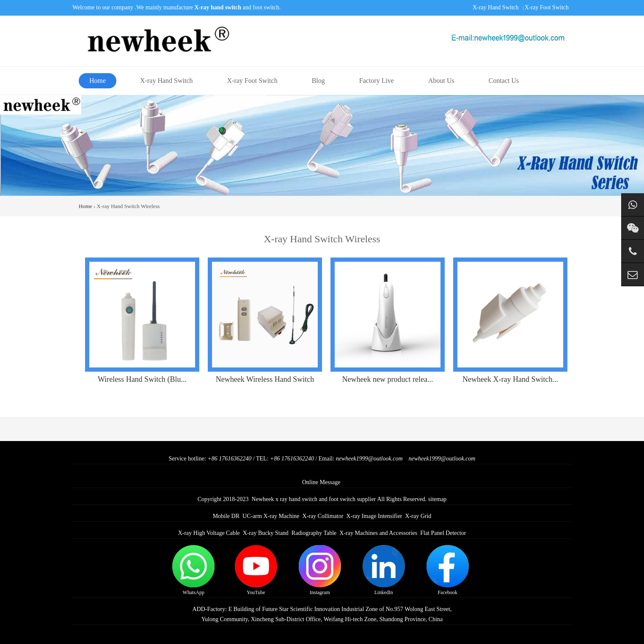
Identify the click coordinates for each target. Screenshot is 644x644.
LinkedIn (384, 570)
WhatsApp (193, 570)
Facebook (448, 570)
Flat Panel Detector (443, 533)
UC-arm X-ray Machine (271, 516)
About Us (441, 81)
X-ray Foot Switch (547, 7)
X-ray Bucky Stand (266, 533)
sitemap (438, 499)
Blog (318, 81)
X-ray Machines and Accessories (378, 533)
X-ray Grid (418, 516)
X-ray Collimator (323, 516)
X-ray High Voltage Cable (209, 533)
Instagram (320, 570)
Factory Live (377, 81)
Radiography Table (314, 533)
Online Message (321, 482)
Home (98, 81)
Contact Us (504, 81)
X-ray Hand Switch (496, 7)
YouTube (256, 570)
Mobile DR (226, 516)
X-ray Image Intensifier (374, 516)
